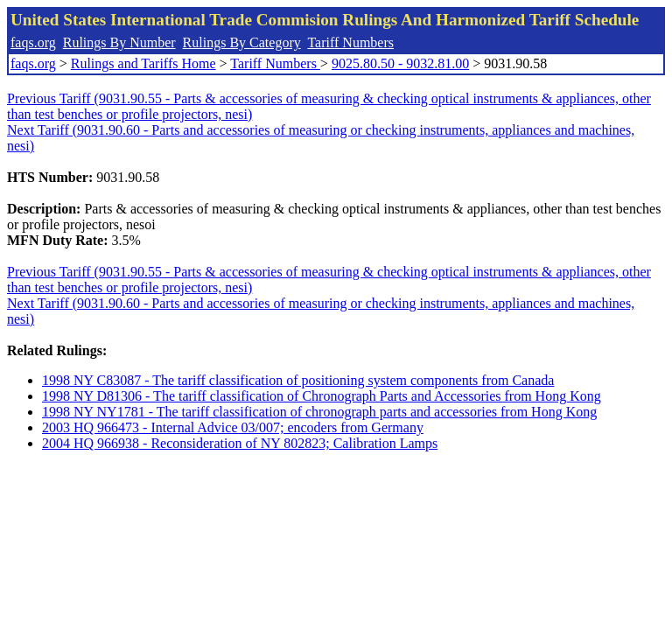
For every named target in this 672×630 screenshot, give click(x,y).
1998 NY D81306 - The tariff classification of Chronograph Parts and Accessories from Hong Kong (322, 396)
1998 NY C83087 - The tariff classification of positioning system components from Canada (298, 380)
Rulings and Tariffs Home (143, 63)
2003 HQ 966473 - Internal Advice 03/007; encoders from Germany (233, 427)
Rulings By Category (242, 42)
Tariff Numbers (350, 42)
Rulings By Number (119, 42)
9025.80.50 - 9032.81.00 (400, 63)
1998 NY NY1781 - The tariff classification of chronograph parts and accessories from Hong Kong (319, 412)
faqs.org (33, 42)
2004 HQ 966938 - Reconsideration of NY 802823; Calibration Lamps (240, 443)
